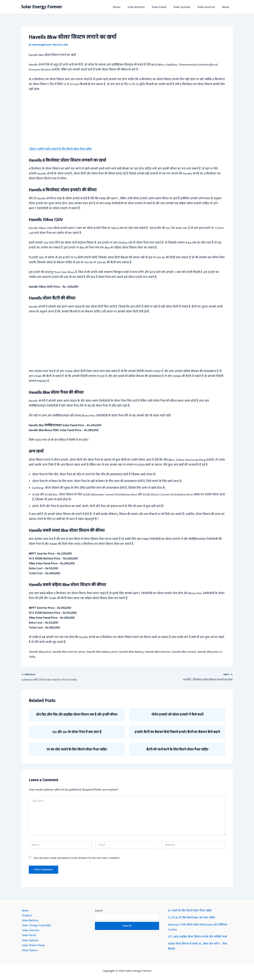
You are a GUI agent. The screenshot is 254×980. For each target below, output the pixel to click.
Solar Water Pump (34, 945)
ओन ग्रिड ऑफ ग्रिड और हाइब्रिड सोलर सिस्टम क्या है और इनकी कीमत (77, 715)
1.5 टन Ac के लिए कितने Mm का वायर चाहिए (193, 918)
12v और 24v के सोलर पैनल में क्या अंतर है (77, 732)
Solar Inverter (208, 7)
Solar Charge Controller (37, 926)
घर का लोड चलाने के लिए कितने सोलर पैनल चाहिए (77, 750)
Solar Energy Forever (42, 7)
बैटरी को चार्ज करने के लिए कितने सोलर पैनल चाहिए (177, 750)
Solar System (184, 7)
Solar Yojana (30, 950)
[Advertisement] (127, 121)
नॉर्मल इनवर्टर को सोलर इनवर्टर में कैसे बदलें (177, 715)
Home (123, 7)
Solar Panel (163, 7)
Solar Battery (141, 7)
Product (27, 916)
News (226, 7)
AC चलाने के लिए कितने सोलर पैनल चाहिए (191, 911)
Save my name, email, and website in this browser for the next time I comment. (77, 858)
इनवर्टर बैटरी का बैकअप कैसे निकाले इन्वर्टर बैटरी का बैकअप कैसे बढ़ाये (177, 732)
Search (99, 911)
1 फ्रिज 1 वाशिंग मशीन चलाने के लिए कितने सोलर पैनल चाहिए (62, 149)
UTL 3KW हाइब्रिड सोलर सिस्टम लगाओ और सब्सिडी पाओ (200, 937)
